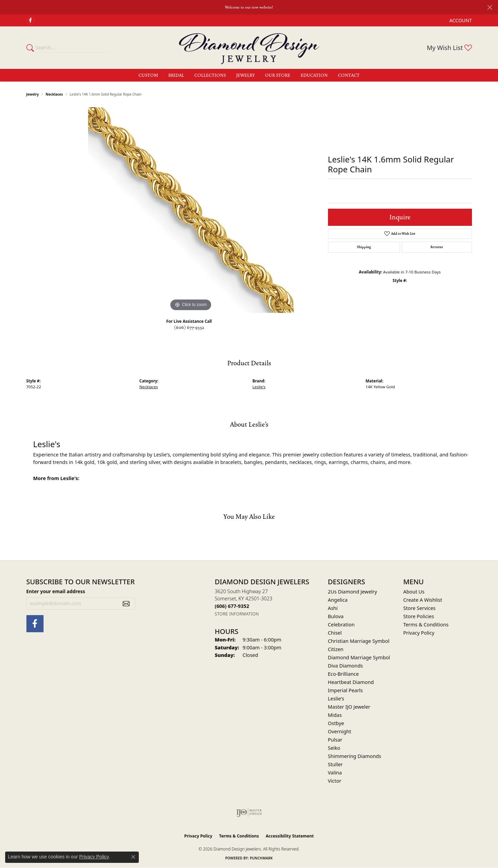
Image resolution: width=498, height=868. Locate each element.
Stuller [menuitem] (335, 764)
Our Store (278, 75)
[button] (460, 20)
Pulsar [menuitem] (335, 740)
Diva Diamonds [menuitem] (345, 666)
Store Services (420, 608)
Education (314, 75)
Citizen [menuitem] (336, 649)
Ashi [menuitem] (333, 608)
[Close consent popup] (133, 857)
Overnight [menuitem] (340, 731)
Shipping (364, 247)
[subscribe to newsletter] (126, 603)
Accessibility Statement (290, 836)
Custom (148, 75)
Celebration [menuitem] (341, 625)
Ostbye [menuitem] (336, 723)
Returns (437, 247)
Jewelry (245, 75)
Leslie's (259, 387)
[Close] (490, 7)
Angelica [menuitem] (338, 600)
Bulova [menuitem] (336, 616)
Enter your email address (56, 591)
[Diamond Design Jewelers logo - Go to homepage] (249, 48)
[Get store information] (237, 614)
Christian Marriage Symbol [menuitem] (359, 641)
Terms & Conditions (426, 625)
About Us (414, 592)
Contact (349, 75)
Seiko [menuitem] (334, 748)
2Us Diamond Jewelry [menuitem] (353, 592)
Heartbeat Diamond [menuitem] (351, 682)
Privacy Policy (419, 633)
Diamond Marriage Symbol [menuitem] (359, 657)
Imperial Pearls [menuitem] (345, 690)
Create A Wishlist (423, 600)
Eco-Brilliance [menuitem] (343, 674)
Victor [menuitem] (335, 781)
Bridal (176, 75)
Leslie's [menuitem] (336, 699)
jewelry (33, 94)
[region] (191, 210)
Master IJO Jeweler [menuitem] (349, 707)
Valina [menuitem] (335, 773)
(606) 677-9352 (189, 328)
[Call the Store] (232, 606)
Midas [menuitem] (335, 715)
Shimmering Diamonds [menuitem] (355, 756)
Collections (210, 75)
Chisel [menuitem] (335, 633)
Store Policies (419, 616)
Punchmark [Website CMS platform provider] (261, 858)
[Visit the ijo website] (249, 812)
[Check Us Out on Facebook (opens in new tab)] (31, 21)
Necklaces (54, 94)
